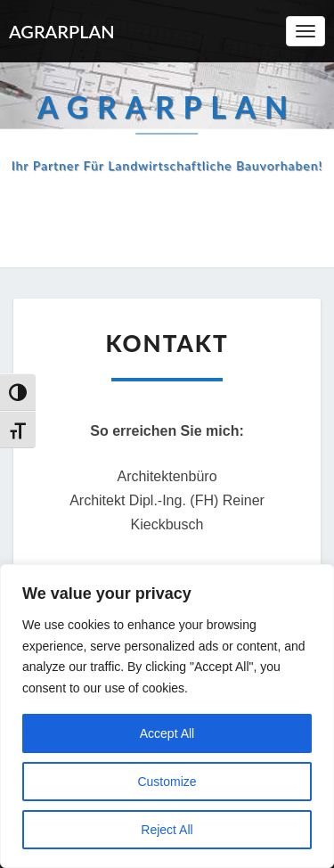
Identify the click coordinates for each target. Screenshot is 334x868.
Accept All (167, 733)
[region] (167, 716)
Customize (167, 782)
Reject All (167, 830)
